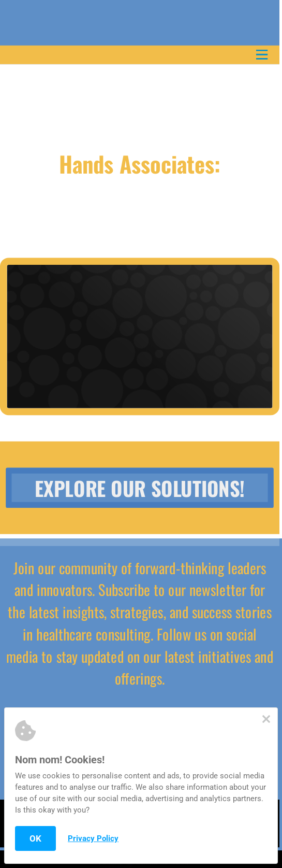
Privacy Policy (93, 838)
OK (35, 838)
